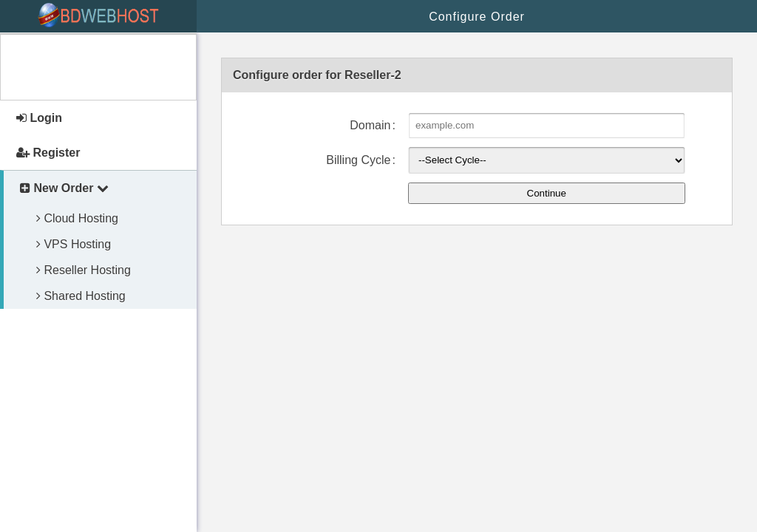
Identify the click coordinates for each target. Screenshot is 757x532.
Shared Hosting (81, 296)
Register (48, 153)
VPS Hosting (74, 244)
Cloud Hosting (77, 218)
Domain (370, 125)
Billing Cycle (358, 160)
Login (39, 118)
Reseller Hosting (84, 270)
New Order (64, 188)
